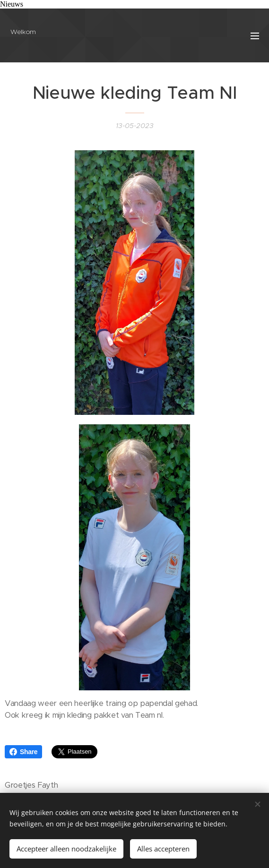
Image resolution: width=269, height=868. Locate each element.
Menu (255, 36)
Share (23, 752)
